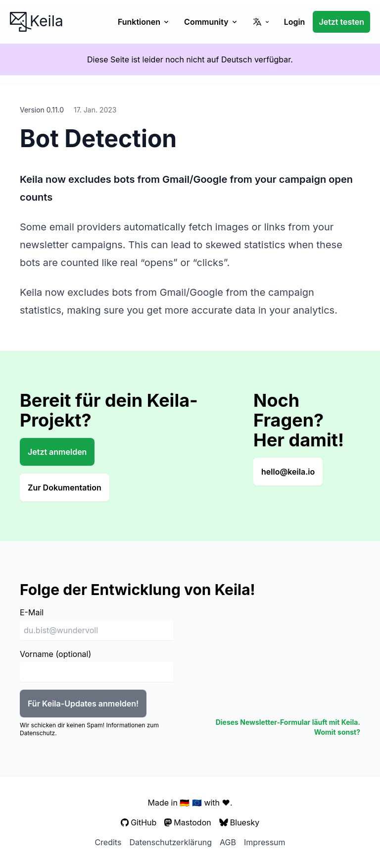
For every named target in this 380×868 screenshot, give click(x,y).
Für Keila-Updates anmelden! (83, 704)
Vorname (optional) (55, 654)
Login (295, 22)
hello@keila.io (288, 472)
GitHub (139, 822)
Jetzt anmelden (57, 452)
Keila (37, 21)
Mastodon (188, 822)
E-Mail (32, 612)
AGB (228, 842)
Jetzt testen (341, 22)
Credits (108, 842)
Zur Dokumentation (65, 488)
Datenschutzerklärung (170, 842)
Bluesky (239, 822)
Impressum (265, 842)
